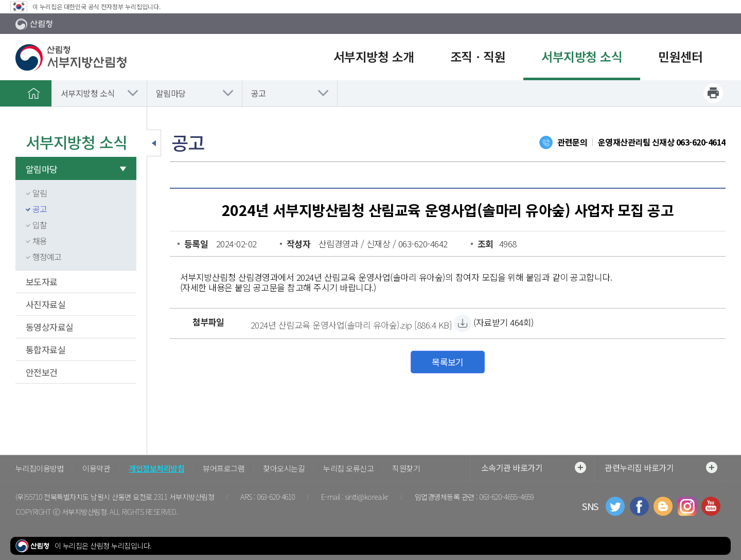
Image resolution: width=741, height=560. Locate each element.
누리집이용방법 (40, 468)
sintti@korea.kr (366, 497)
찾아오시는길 (284, 468)
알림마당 (171, 93)
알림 (40, 193)
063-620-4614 (701, 142)
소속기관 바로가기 (534, 467)
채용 (40, 241)
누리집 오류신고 (348, 468)
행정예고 (47, 257)
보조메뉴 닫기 (154, 143)
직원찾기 (406, 468)
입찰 (40, 225)
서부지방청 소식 (88, 93)
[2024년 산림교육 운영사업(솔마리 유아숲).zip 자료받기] (351, 323)
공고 (259, 93)
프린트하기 (713, 93)
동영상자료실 (50, 327)
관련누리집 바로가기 (661, 467)
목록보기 (448, 362)
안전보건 (42, 372)
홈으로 (33, 93)
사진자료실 (46, 304)
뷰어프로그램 (224, 468)
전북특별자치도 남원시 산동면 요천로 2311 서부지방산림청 (129, 497)
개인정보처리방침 (156, 468)
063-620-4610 (276, 497)
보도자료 (42, 282)
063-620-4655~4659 (506, 497)
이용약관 (96, 468)
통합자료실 (46, 349)
